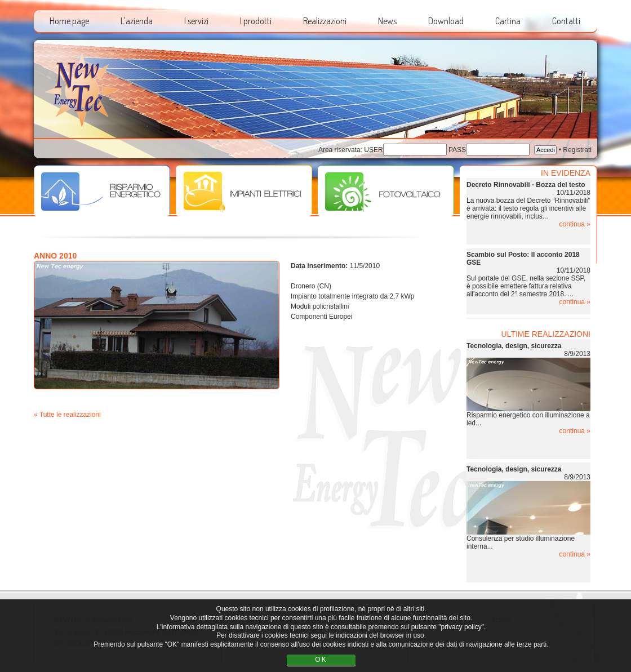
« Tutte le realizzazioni (67, 415)
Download (446, 21)
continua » (575, 224)
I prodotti (256, 21)
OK (321, 660)
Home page (69, 21)
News (387, 21)
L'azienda (137, 21)
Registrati (577, 150)
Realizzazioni (325, 21)
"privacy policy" (461, 627)
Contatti (566, 21)
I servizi (196, 21)
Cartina (508, 21)
